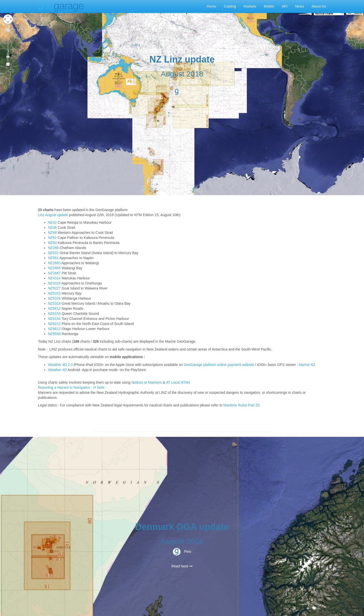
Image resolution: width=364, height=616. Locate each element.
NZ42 (52, 222)
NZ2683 (54, 263)
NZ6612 (54, 329)
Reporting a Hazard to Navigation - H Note (71, 387)
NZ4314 (54, 278)
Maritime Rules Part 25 (241, 405)
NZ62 (52, 238)
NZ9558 (54, 334)
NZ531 (53, 253)
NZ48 (52, 233)
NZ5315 (54, 293)
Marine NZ (307, 365)
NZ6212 (54, 324)
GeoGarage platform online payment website (219, 365)
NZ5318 (54, 303)
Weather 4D (57, 370)
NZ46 (52, 228)
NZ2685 (54, 268)
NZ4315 (54, 283)
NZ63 (52, 243)
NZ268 (53, 248)
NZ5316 (54, 298)
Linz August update (53, 215)
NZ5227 (54, 288)
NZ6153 (54, 314)
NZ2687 (54, 273)
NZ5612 (54, 309)
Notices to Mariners (147, 382)
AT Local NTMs (178, 382)
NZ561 (53, 258)
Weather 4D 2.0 (61, 365)
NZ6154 (54, 319)
